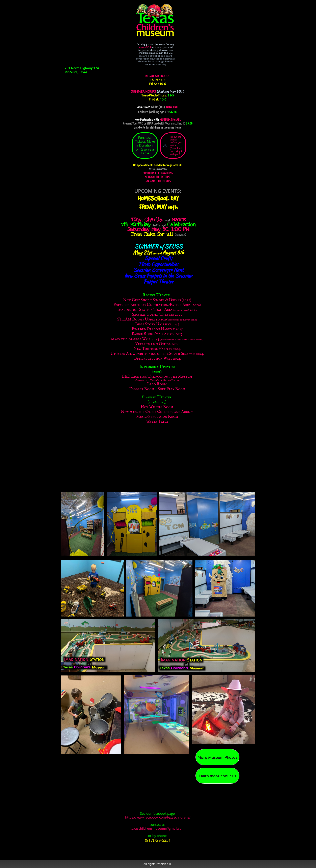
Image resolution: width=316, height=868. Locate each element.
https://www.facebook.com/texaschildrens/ (158, 817)
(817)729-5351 (158, 840)
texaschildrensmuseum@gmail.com (157, 828)
